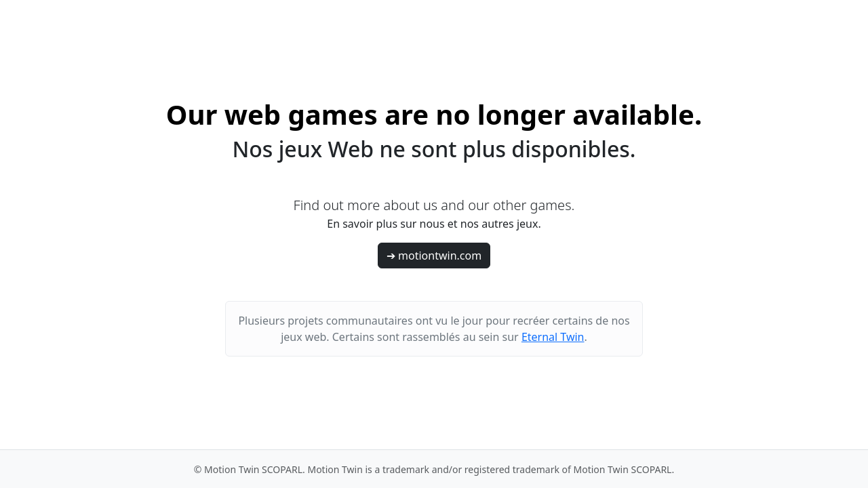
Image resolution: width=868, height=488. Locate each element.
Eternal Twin (553, 337)
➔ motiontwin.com (434, 256)
